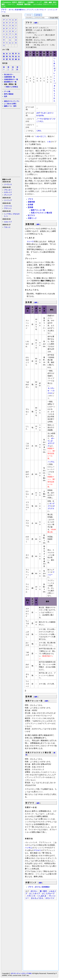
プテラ (4, 10)
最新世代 (21, 2)
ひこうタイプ (35, 894)
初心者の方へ (9, 75)
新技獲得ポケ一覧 (10, 82)
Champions (7, 2)
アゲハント (8, 208)
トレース (30, 241)
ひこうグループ (48, 894)
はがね (41, 115)
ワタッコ (7, 227)
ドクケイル (8, 206)
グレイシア (8, 195)
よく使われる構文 (10, 104)
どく (51, 119)
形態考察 (31, 202)
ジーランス (8, 184)
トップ (39, 2)
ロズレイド (8, 192)
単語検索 (20, 4)
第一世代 (43, 891)
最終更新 (27, 4)
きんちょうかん (54, 93)
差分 (55, 2)
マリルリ (37, 850)
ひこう (43, 136)
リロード (11, 4)
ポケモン (34, 891)
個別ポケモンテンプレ (12, 101)
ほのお (46, 119)
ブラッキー (8, 190)
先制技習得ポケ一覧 (11, 79)
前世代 (15, 2)
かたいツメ (50, 898)
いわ (37, 136)
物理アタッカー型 (38, 210)
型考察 (30, 207)
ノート (38, 15)
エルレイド (8, 222)
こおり (49, 113)
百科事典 (30, 2)
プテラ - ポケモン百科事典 (38, 887)
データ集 (7, 91)
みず (38, 113)
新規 (46, 2)
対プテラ (31, 215)
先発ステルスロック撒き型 (41, 213)
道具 (6, 96)
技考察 (30, 205)
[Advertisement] (11, 143)
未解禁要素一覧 (9, 77)
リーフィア (8, 200)
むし (42, 121)
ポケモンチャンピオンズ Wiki (21, 973)
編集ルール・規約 (10, 106)
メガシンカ (31, 896)
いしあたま (54, 63)
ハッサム (51, 462)
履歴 (3, 4)
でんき (43, 113)
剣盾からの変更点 (12, 87)
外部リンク (32, 218)
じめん (39, 131)
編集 (50, 2)
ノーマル (40, 119)
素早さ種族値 (9, 94)
